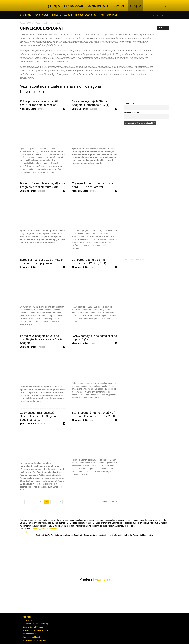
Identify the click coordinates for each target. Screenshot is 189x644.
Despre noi (26, 15)
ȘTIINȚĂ (54, 6)
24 (60, 502)
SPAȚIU (135, 6)
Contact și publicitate (32, 637)
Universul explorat (43, 23)
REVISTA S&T (41, 15)
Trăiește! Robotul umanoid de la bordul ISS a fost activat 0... (93, 185)
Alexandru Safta (28, 109)
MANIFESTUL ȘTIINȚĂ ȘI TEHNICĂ (39, 630)
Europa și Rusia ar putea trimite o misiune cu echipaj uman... (41, 261)
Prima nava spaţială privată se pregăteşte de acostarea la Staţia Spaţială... (41, 339)
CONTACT (112, 15)
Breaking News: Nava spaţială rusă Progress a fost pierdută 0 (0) (42, 185)
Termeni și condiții (31, 634)
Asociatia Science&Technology (36, 624)
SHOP (101, 15)
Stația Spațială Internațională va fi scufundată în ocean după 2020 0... (94, 414)
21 (40, 502)
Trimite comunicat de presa (35, 640)
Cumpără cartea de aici (134, 260)
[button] (166, 6)
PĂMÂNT (119, 6)
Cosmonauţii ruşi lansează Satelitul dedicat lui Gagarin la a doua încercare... (41, 416)
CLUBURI (68, 15)
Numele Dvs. (129, 104)
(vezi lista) (101, 579)
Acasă (22, 23)
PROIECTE (56, 15)
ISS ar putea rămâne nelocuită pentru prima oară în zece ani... (40, 103)
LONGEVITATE (98, 6)
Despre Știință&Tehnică (33, 627)
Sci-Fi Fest (28, 620)
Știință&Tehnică (80, 109)
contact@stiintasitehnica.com (45, 529)
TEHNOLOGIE (74, 6)
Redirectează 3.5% (85, 15)
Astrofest (27, 617)
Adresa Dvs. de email (133, 113)
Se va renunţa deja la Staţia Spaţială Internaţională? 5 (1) (91, 103)
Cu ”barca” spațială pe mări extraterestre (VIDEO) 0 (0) (89, 261)
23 (53, 502)
